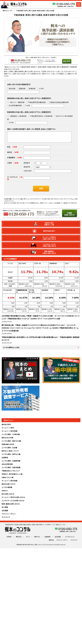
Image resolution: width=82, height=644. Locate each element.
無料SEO (20, 539)
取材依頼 (12, 88)
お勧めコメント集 (8, 480)
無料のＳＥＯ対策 (7, 440)
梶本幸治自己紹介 (49, 233)
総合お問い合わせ (8, 496)
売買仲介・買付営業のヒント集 (12, 477)
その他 (41, 88)
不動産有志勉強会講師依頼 (59, 102)
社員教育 (5, 460)
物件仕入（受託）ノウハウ (10, 453)
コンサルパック (69, 539)
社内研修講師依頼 (15, 105)
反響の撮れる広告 (8, 447)
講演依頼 (22, 88)
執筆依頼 (32, 88)
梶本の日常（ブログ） (9, 487)
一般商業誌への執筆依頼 (17, 116)
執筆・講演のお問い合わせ (11, 506)
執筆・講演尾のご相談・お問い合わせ (49, 254)
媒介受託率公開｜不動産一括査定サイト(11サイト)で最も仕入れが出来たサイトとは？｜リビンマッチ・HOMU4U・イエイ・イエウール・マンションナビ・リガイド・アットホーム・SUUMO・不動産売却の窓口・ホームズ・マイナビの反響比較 (40, 330)
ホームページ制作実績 (9, 434)
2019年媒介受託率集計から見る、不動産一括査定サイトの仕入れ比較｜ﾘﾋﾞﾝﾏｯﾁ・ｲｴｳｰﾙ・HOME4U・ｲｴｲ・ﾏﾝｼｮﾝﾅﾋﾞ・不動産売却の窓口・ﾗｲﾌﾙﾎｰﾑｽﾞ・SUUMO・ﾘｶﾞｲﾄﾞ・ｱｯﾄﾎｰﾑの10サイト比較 (41, 319)
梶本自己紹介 (6, 427)
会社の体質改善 (7, 467)
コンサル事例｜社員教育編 (11, 463)
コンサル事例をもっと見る (11, 350)
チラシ (28, 539)
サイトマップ (6, 520)
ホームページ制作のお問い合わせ (13, 500)
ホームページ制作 (8, 430)
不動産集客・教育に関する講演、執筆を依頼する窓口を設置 (35, 11)
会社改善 (57, 539)
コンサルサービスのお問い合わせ (13, 503)
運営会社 (51, 542)
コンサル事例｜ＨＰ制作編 (11, 437)
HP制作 (10, 539)
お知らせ (5, 493)
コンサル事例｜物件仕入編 (11, 457)
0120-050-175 (66, 4)
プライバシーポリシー (9, 516)
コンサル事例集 (7, 490)
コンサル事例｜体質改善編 (11, 470)
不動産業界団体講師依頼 (37, 102)
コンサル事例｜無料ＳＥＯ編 (11, 443)
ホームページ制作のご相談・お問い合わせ (49, 240)
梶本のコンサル (8, 11)
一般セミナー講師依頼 (16, 102)
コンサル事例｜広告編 (9, 450)
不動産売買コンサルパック (11, 473)
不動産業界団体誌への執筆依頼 (41, 116)
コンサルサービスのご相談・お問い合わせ (49, 247)
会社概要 (5, 513)
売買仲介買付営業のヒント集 (49, 226)
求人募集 (5, 510)
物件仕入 (37, 539)
